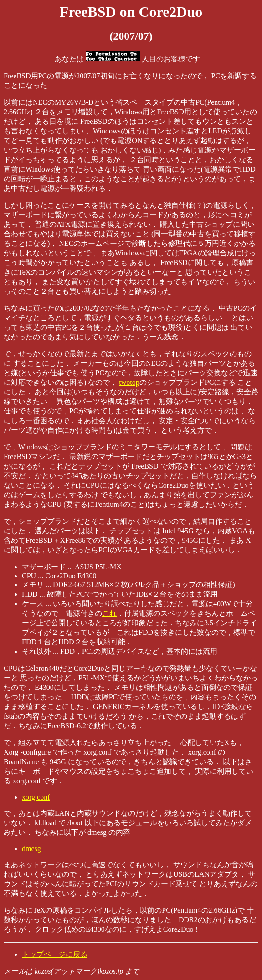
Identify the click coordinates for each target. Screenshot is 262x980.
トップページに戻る (55, 954)
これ (109, 613)
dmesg (31, 849)
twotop (129, 382)
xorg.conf (36, 797)
